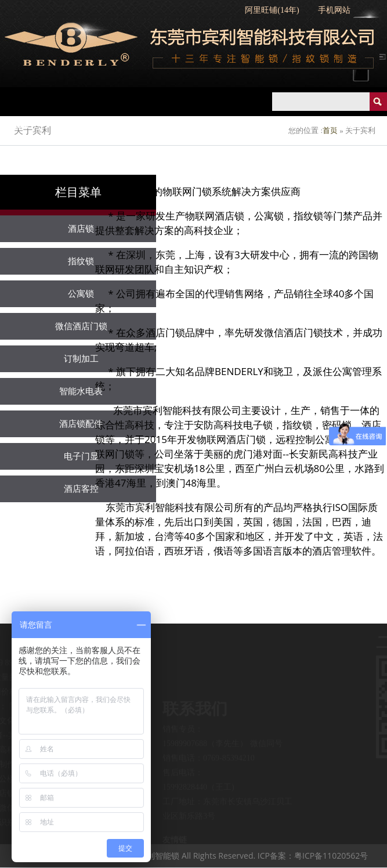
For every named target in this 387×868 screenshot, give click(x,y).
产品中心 (73, 125)
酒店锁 (128, 125)
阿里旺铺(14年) (272, 10)
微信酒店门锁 (81, 326)
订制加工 (81, 359)
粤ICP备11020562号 (331, 856)
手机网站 (334, 10)
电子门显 (81, 456)
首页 (21, 125)
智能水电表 (81, 391)
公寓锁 (230, 125)
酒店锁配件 (81, 424)
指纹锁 (179, 125)
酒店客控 (81, 489)
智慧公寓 (344, 125)
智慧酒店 (285, 125)
